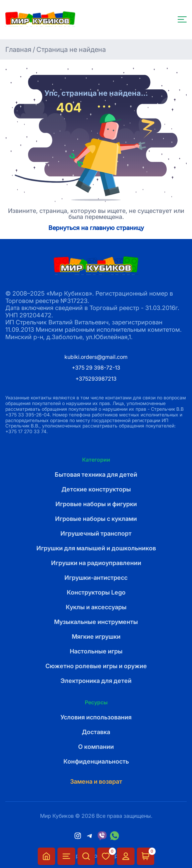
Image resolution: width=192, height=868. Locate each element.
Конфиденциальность (96, 761)
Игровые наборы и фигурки (96, 504)
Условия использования (96, 717)
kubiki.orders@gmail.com (96, 357)
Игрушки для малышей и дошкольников (96, 548)
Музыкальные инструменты (96, 622)
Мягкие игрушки (96, 637)
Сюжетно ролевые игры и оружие (96, 666)
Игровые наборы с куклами (96, 519)
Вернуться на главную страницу (96, 228)
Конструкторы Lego (96, 592)
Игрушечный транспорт (96, 533)
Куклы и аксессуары (96, 607)
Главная (18, 50)
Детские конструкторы (96, 489)
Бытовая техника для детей (96, 475)
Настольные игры (96, 651)
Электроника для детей (96, 681)
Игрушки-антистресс (96, 578)
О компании (96, 747)
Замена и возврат (96, 781)
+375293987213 (96, 379)
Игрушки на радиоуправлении (96, 563)
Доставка (96, 732)
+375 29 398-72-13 (96, 368)
